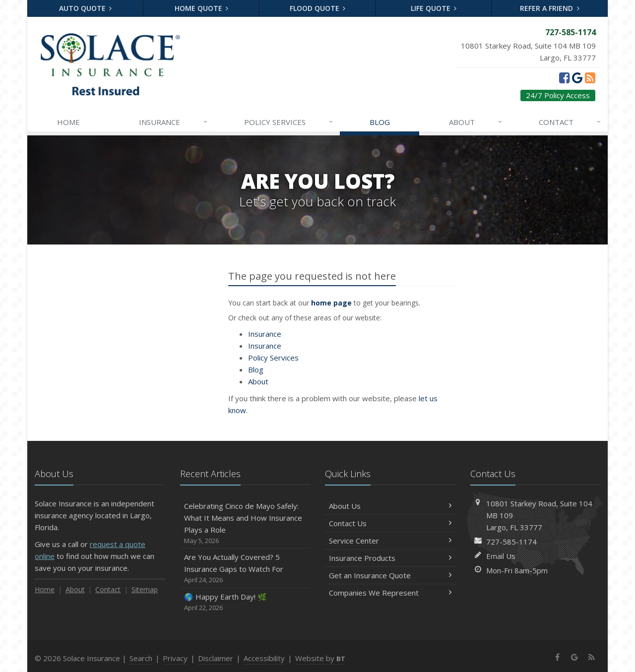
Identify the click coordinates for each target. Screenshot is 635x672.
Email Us (501, 556)
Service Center (390, 541)
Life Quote (434, 8)
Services (289, 122)
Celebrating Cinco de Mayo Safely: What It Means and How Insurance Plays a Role (245, 523)
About (476, 122)
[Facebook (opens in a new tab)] (564, 77)
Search (141, 658)
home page (331, 303)
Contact (571, 122)
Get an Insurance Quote (390, 575)
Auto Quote (86, 8)
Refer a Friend (550, 8)
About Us (390, 506)
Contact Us (390, 523)
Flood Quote (318, 8)
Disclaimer (216, 658)
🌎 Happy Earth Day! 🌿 (245, 602)
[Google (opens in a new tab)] (577, 77)
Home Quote (202, 8)
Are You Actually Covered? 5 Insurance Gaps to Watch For (245, 569)
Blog (380, 122)
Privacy (175, 658)
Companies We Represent (390, 593)
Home (68, 122)
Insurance (174, 122)
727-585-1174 (511, 542)
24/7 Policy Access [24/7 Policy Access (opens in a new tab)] (558, 95)
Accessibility (264, 658)
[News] (590, 77)
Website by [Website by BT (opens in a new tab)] (320, 658)
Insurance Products (390, 558)
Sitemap (145, 589)
